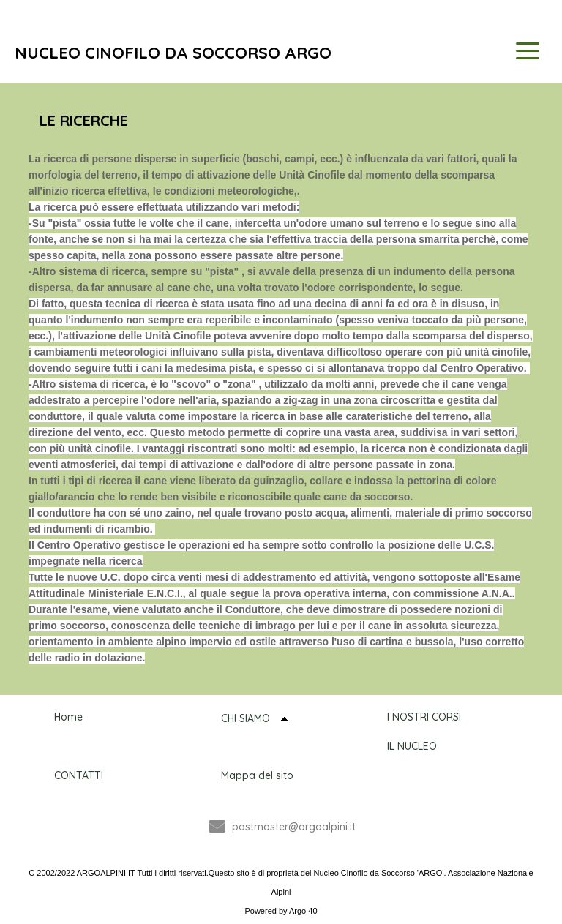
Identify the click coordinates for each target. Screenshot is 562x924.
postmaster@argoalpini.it (294, 827)
